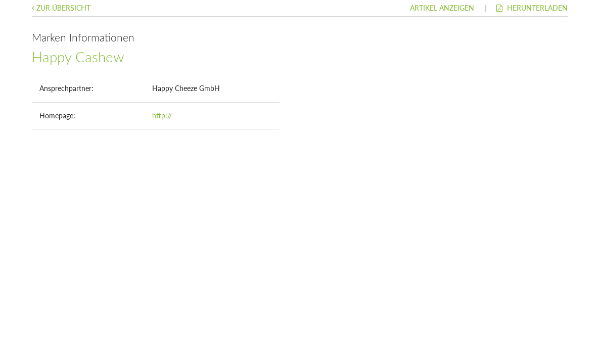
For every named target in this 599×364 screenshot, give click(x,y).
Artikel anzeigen (442, 8)
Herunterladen (532, 8)
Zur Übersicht (61, 8)
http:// (162, 116)
